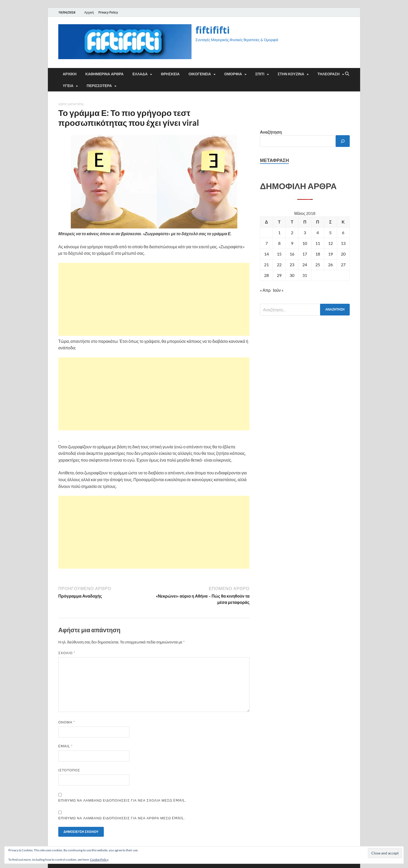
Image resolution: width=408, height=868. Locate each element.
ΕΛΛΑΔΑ (140, 74)
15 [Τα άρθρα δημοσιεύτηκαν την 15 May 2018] (279, 254)
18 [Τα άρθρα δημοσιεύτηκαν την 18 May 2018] (318, 254)
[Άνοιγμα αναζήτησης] (347, 74)
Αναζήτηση (271, 132)
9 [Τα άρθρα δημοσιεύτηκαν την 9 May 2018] (292, 243)
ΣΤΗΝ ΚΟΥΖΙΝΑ (291, 74)
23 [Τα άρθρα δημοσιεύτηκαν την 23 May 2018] (292, 265)
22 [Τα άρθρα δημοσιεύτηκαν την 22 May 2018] (279, 265)
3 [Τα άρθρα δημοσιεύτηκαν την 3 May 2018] (305, 233)
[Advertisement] (154, 299)
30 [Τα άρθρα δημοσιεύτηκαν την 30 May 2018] (292, 275)
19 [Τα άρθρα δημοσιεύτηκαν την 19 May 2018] (330, 254)
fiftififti (213, 30)
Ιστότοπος (69, 770)
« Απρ (265, 290)
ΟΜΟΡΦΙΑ (233, 74)
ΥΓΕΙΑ (68, 86)
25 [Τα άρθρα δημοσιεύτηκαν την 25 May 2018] (318, 265)
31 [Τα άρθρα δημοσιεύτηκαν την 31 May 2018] (305, 275)
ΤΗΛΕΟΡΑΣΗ (329, 74)
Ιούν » (278, 290)
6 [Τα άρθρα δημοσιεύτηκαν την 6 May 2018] (343, 233)
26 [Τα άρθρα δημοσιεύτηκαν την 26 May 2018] (330, 265)
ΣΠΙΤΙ (260, 74)
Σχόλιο (67, 653)
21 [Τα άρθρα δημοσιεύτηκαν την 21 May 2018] (266, 265)
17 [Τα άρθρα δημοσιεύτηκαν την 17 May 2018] (305, 254)
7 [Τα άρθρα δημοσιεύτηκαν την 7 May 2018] (267, 243)
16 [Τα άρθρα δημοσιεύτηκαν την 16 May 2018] (292, 254)
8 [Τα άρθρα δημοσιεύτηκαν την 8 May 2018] (279, 243)
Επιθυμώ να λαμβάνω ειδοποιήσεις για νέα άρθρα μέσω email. (122, 818)
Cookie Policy (99, 860)
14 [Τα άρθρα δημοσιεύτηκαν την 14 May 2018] (266, 254)
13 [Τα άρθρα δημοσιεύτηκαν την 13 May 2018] (343, 243)
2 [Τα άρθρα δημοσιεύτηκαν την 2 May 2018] (292, 233)
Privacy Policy (108, 12)
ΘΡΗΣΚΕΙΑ (170, 74)
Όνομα (67, 722)
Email (65, 746)
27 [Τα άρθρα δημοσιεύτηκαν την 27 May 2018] (343, 265)
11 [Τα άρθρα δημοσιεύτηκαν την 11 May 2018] (318, 243)
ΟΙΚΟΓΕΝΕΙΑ (200, 74)
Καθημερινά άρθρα (104, 74)
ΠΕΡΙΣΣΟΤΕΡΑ (99, 86)
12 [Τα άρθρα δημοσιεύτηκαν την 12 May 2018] (330, 243)
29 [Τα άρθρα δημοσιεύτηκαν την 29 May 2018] (279, 275)
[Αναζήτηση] (343, 141)
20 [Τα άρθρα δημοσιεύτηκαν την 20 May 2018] (343, 254)
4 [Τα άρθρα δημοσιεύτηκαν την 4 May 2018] (318, 233)
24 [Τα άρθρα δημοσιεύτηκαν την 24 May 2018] (305, 265)
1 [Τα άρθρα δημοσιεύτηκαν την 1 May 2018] (279, 233)
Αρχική (89, 12)
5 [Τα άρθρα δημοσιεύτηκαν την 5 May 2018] (330, 233)
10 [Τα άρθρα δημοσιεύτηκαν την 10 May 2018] (305, 243)
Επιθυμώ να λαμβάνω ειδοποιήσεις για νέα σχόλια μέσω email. (122, 800)
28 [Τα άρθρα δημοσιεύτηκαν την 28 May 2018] (266, 275)
